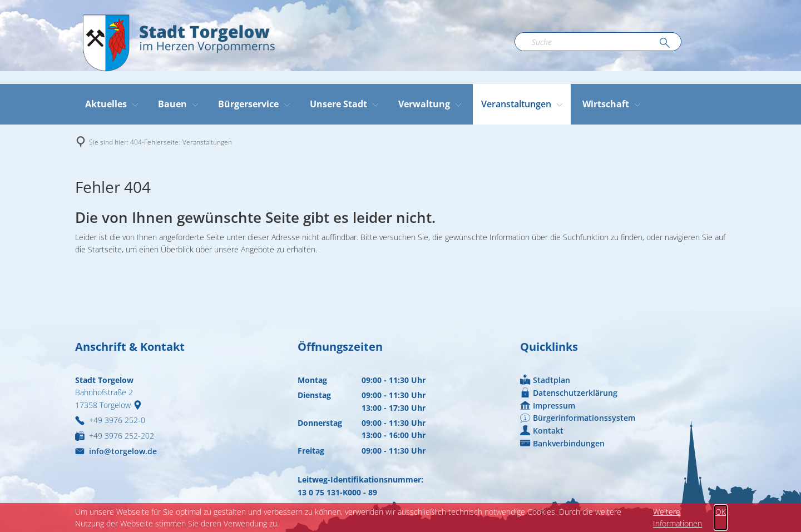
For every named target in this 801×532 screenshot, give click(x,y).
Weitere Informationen (678, 518)
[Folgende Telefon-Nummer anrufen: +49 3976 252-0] (110, 420)
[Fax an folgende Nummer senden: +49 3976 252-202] (115, 436)
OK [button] (721, 512)
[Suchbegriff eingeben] (598, 42)
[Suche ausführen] (665, 43)
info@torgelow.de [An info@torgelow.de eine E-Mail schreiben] (116, 451)
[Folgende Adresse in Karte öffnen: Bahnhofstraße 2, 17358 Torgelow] (140, 405)
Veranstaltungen (207, 142)
